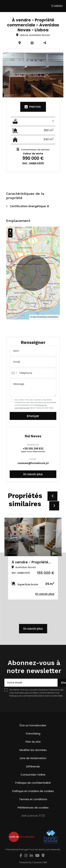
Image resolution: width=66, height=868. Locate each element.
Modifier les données (33, 750)
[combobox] (33, 373)
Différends (33, 766)
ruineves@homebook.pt (33, 463)
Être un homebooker (33, 725)
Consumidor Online (33, 775)
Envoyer (33, 416)
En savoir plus (33, 474)
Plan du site (33, 742)
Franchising (33, 733)
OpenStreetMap (39, 317)
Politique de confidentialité (23, 696)
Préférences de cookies (33, 808)
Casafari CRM (40, 862)
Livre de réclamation (33, 758)
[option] (33, 557)
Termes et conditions (33, 799)
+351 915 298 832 (33, 449)
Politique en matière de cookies (33, 791)
